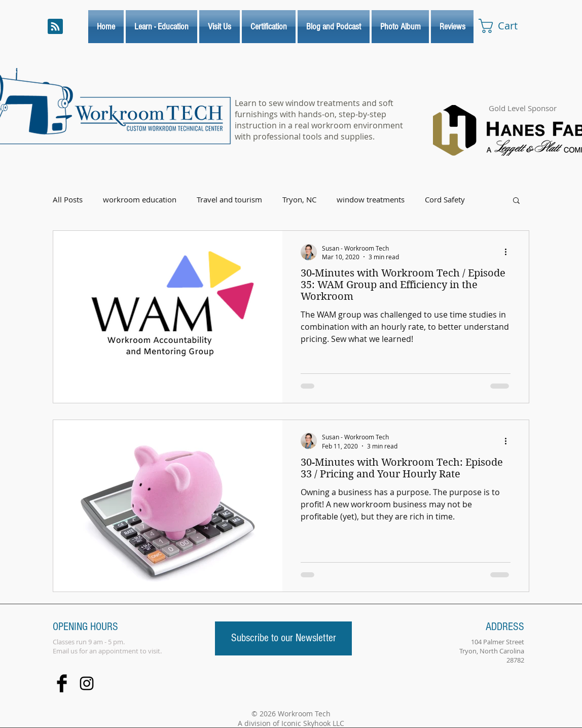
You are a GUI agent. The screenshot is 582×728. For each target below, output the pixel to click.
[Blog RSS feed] (55, 27)
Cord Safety (445, 200)
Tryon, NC (299, 200)
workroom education (140, 200)
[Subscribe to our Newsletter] (283, 638)
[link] (507, 26)
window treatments (371, 200)
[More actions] (509, 252)
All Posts (68, 200)
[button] (516, 201)
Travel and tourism (229, 200)
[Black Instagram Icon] (87, 683)
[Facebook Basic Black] (62, 683)
